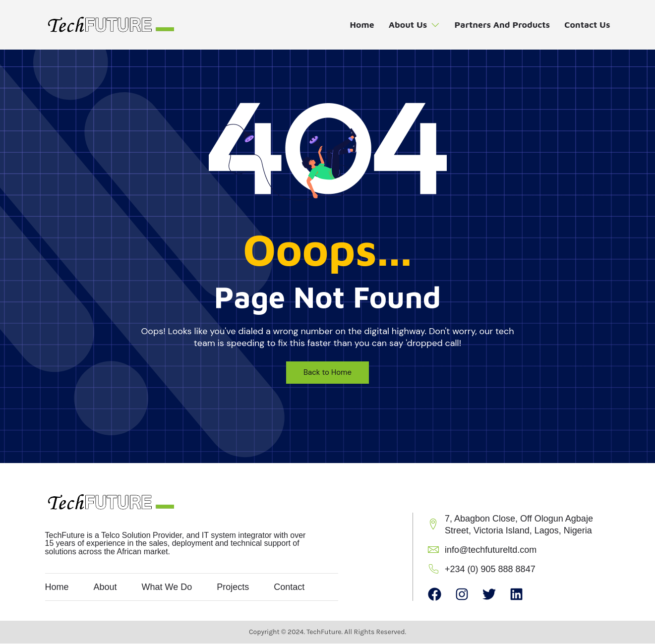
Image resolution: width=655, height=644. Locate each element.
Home (357, 25)
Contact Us (587, 25)
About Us (411, 25)
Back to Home (327, 372)
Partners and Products (500, 25)
